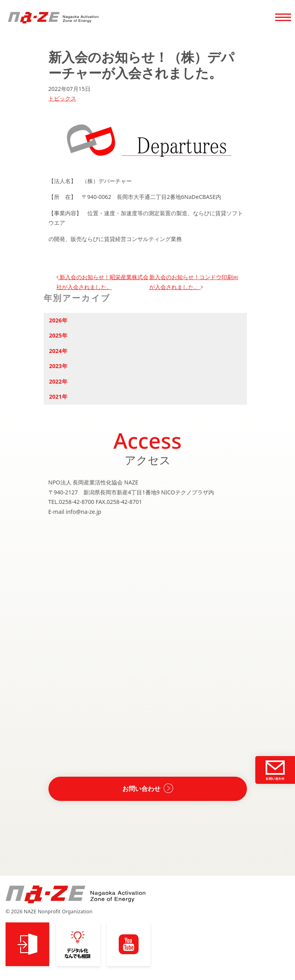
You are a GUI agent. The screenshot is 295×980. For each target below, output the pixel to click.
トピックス (62, 98)
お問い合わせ (141, 789)
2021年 (58, 396)
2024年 (58, 351)
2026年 (58, 320)
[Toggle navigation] (283, 18)
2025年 (58, 335)
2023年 (58, 366)
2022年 (58, 381)
